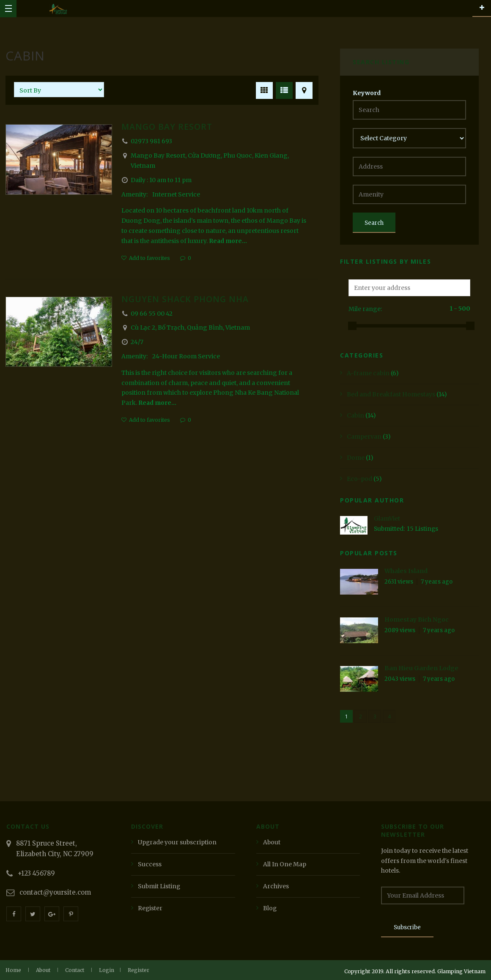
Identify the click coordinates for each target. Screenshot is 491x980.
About (272, 842)
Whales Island (406, 571)
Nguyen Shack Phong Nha (186, 299)
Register (150, 908)
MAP (303, 89)
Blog (270, 908)
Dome (356, 458)
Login (107, 970)
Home (13, 970)
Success (150, 864)
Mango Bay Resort (168, 127)
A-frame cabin (368, 373)
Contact (75, 970)
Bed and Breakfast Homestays (391, 394)
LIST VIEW (283, 89)
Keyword (367, 93)
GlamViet (387, 519)
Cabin (355, 415)
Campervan (364, 437)
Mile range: (365, 309)
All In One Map (285, 864)
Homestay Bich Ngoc (417, 620)
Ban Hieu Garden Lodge (421, 668)
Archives (276, 886)
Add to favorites (149, 258)
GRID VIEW (263, 89)
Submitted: (390, 529)
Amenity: (135, 194)
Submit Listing (159, 886)
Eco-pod (359, 479)
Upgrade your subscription (178, 842)
